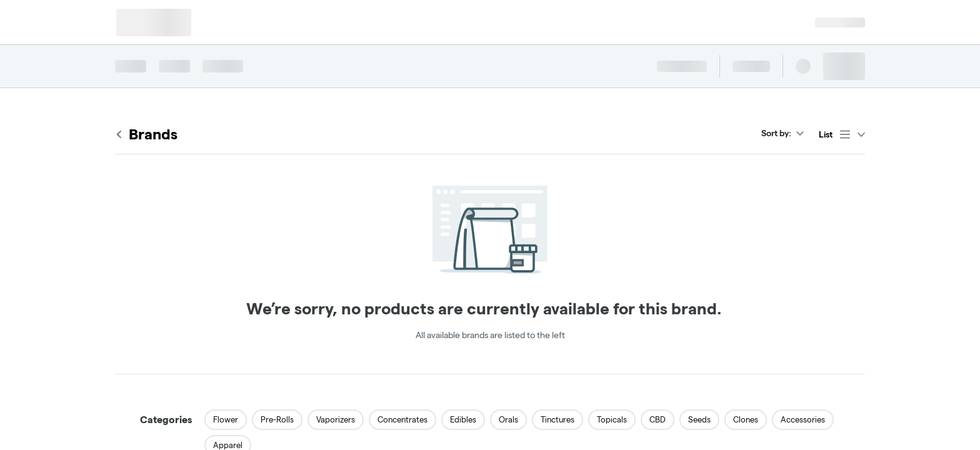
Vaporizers (336, 419)
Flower (226, 419)
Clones (746, 419)
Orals (508, 419)
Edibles (463, 419)
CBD (657, 419)
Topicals (612, 419)
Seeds (699, 419)
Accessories (803, 419)
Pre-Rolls (277, 419)
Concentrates (402, 419)
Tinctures (557, 419)
